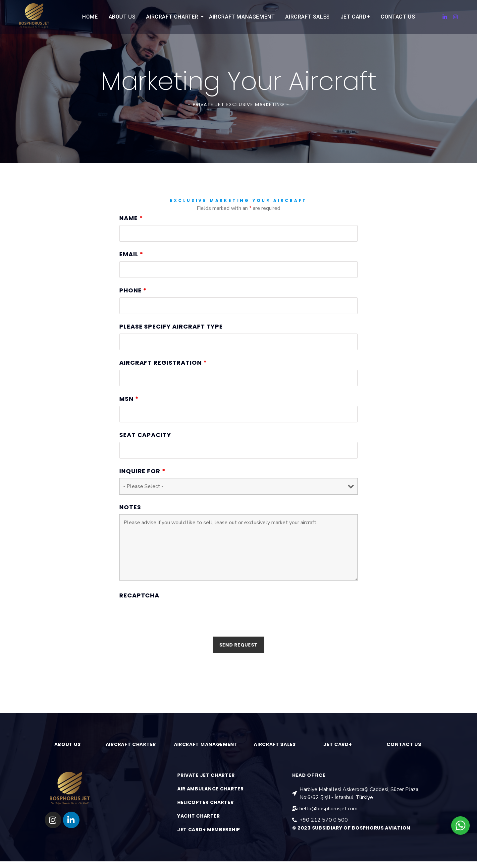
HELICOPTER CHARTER (206, 802)
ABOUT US (68, 744)
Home (90, 17)
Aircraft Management (242, 17)
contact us (404, 744)
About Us (122, 17)
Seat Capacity (145, 449)
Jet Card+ (355, 17)
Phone (133, 304)
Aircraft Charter (173, 17)
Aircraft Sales (307, 17)
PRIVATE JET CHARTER (206, 775)
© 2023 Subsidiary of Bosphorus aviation (351, 828)
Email (131, 268)
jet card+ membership (209, 830)
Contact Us (398, 17)
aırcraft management (206, 744)
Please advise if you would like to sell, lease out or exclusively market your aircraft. (238, 561)
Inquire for (142, 485)
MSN (129, 412)
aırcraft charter (131, 744)
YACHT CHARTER (199, 816)
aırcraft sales (275, 744)
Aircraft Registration (163, 376)
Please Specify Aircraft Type (171, 340)
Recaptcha (139, 609)
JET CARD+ (338, 744)
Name (131, 232)
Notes (130, 521)
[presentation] (170, 629)
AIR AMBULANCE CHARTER (211, 789)
